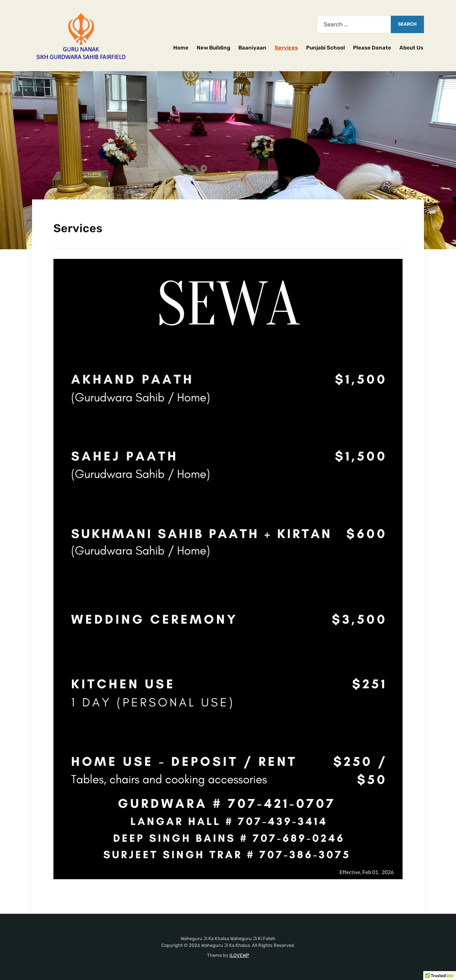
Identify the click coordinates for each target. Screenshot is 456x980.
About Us (411, 48)
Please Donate (372, 48)
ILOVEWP (239, 955)
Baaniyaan (252, 48)
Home (181, 48)
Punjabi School (325, 48)
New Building (213, 48)
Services (286, 48)
